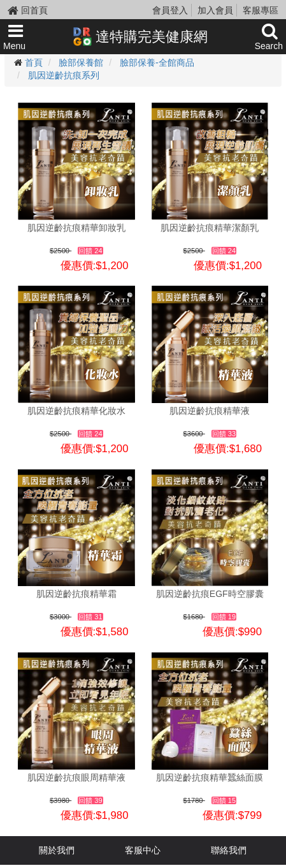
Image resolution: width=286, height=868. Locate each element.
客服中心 (143, 850)
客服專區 (261, 10)
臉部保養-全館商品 (157, 63)
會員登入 (170, 10)
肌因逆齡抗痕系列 (64, 75)
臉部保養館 (81, 63)
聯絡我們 (229, 850)
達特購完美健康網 (140, 36)
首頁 (34, 63)
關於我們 (57, 850)
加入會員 (215, 10)
